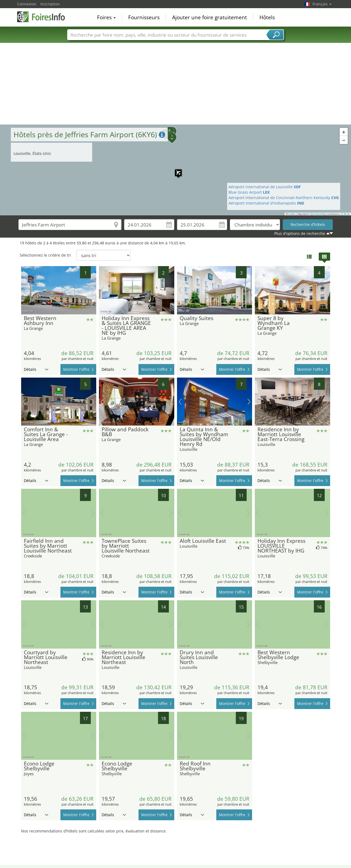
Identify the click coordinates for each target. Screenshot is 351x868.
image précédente (24, 290)
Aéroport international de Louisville (265, 187)
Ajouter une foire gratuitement (210, 17)
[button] (176, 170)
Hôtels (267, 17)
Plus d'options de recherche (300, 233)
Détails (36, 369)
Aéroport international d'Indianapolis (266, 203)
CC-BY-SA (345, 214)
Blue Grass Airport (249, 192)
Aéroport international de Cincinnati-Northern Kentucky (284, 198)
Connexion (27, 4)
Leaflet (291, 214)
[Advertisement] (176, 84)
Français (322, 4)
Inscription (50, 4)
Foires (106, 17)
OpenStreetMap (318, 214)
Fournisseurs (144, 17)
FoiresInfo (44, 17)
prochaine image (93, 290)
